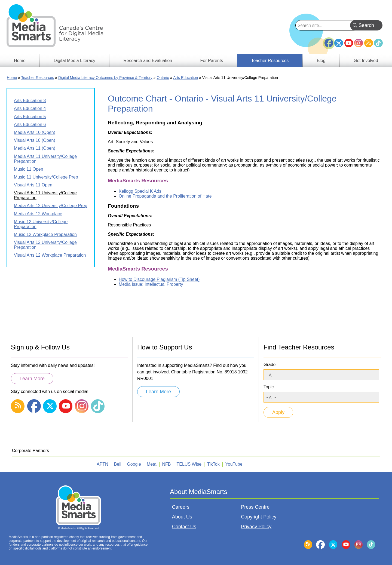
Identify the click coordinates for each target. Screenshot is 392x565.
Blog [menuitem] (321, 61)
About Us (182, 517)
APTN (102, 464)
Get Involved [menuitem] (366, 61)
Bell (118, 464)
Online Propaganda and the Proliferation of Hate (165, 196)
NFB (167, 464)
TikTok (378, 43)
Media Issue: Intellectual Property (151, 284)
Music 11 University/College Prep (46, 177)
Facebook (329, 41)
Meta (152, 464)
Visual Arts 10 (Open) (35, 140)
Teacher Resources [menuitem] (270, 61)
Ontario (163, 78)
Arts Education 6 (30, 125)
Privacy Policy (256, 527)
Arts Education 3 (30, 101)
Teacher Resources (38, 78)
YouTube (349, 43)
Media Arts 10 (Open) (35, 132)
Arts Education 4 (30, 108)
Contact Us (184, 527)
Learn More (32, 379)
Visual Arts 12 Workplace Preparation (50, 255)
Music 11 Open (29, 169)
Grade (269, 365)
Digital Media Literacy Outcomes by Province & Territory (105, 78)
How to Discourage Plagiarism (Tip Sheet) (159, 279)
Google (134, 464)
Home (12, 78)
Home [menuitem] (20, 61)
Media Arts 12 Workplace (38, 214)
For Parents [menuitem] (212, 61)
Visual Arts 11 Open (33, 185)
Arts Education (186, 78)
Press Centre (255, 507)
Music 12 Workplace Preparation (45, 234)
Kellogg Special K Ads (140, 191)
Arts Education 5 (30, 117)
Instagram (359, 43)
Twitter (339, 43)
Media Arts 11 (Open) (35, 148)
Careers (181, 507)
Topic (269, 387)
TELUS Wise (189, 464)
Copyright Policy (259, 517)
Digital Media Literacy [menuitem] (74, 61)
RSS (369, 43)
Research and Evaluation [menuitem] (148, 61)
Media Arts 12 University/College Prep (50, 206)
